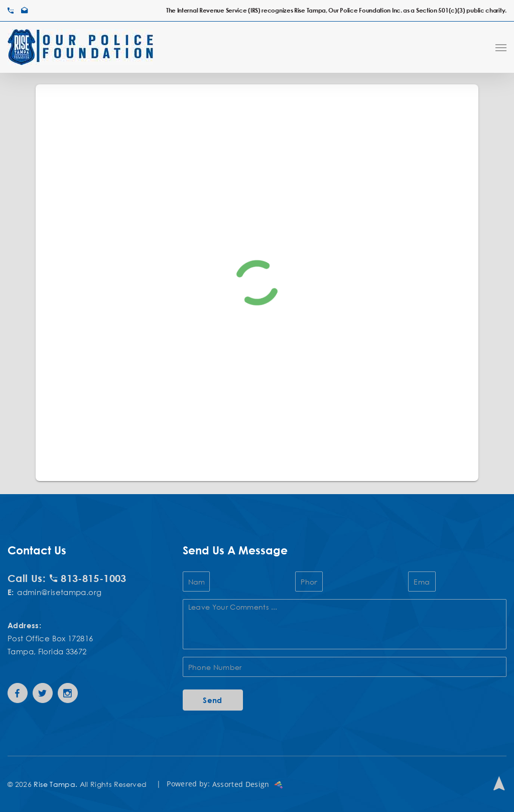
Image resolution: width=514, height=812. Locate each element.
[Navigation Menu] (501, 47)
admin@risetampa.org (59, 592)
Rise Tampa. (55, 784)
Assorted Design (248, 784)
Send (213, 700)
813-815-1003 (88, 578)
